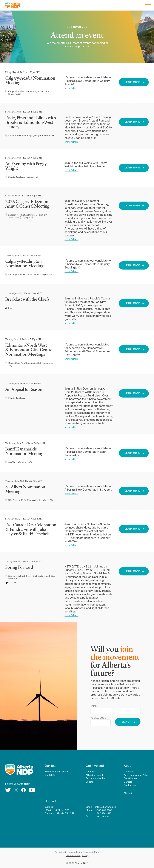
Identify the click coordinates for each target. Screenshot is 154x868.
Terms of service (73, 856)
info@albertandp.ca (106, 807)
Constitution (130, 778)
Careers (128, 782)
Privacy (85, 856)
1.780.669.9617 (104, 816)
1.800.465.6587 (104, 810)
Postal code (98, 718)
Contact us (130, 785)
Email (94, 706)
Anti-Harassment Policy (136, 775)
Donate (90, 782)
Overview (129, 772)
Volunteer (91, 772)
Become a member (96, 778)
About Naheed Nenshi (56, 772)
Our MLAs (50, 775)
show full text (71, 88)
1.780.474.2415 (103, 813)
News (128, 793)
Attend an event (94, 775)
